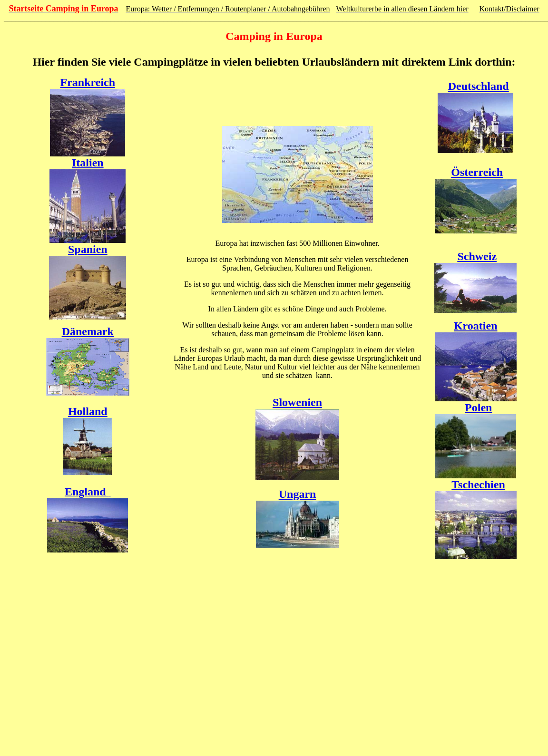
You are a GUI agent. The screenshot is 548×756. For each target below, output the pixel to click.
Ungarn (298, 494)
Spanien (88, 249)
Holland (88, 411)
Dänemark (88, 331)
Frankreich (88, 82)
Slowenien (297, 402)
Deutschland (479, 86)
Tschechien (478, 485)
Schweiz (477, 256)
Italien (88, 163)
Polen (478, 407)
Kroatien (476, 326)
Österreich (477, 172)
